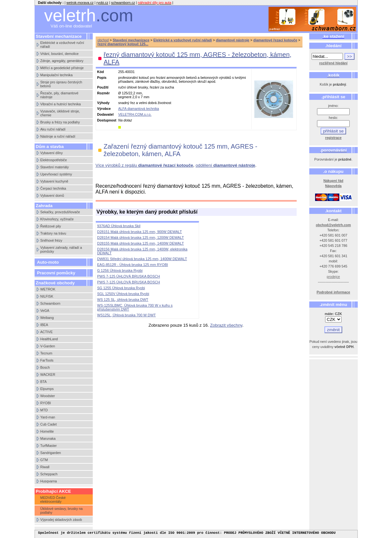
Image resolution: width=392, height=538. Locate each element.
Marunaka (48, 438)
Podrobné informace (334, 292)
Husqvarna (49, 481)
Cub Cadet (49, 424)
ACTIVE (47, 332)
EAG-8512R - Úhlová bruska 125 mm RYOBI (133, 265)
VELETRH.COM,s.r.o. (135, 114)
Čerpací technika (53, 188)
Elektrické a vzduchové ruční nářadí (62, 45)
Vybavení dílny (52, 153)
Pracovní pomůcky (56, 273)
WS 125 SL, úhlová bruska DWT (123, 300)
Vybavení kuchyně (54, 181)
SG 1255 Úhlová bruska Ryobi (121, 288)
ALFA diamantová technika (139, 109)
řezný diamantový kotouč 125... (123, 44)
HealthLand (49, 339)
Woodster (48, 396)
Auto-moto (48, 262)
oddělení (225, 165)
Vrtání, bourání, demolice (60, 54)
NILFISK (47, 296)
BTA (44, 382)
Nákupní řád (334, 181)
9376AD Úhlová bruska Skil (119, 226)
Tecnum (46, 353)
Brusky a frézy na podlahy (60, 122)
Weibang (47, 318)
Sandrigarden (51, 453)
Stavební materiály (55, 167)
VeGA (45, 311)
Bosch (45, 367)
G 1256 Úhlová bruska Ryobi (120, 270)
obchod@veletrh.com (333, 225)
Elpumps (47, 389)
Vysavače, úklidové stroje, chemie (60, 113)
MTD (44, 410)
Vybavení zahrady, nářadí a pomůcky (61, 249)
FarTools (47, 360)
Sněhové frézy (51, 240)
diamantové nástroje (233, 40)
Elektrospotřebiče (54, 160)
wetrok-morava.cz (80, 3)
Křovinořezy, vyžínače (57, 219)
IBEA (44, 325)
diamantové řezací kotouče (275, 40)
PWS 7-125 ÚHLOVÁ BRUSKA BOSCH (129, 276)
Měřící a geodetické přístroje (62, 68)
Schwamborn (50, 303)
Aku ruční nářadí (53, 129)
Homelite (47, 431)
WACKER (48, 374)
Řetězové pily (51, 226)
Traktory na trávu (53, 233)
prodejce (333, 277)
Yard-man (48, 417)
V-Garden (48, 346)
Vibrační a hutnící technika (61, 104)
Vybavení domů (52, 195)
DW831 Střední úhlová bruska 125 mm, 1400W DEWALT (142, 259)
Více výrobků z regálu (144, 165)
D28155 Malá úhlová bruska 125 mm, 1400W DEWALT (141, 243)
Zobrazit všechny (226, 325)
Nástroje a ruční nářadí (58, 136)
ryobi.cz (102, 3)
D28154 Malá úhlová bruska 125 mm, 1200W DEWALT (141, 237)
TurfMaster (49, 446)
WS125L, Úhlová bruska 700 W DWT (127, 315)
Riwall (45, 467)
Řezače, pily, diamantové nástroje (59, 95)
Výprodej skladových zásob (61, 520)
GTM (44, 460)
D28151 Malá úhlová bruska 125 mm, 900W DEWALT (140, 232)
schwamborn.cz (123, 3)
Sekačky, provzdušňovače (60, 212)
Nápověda (333, 186)
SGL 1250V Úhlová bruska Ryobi (123, 294)
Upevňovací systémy (56, 174)
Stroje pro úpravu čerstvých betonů (61, 84)
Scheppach (49, 474)
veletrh (89, 15)
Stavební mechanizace (131, 40)
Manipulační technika (57, 75)
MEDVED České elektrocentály (53, 500)
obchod (103, 40)
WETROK (48, 289)
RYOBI (46, 403)
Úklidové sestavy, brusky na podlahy (62, 511)
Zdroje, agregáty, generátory (62, 61)
